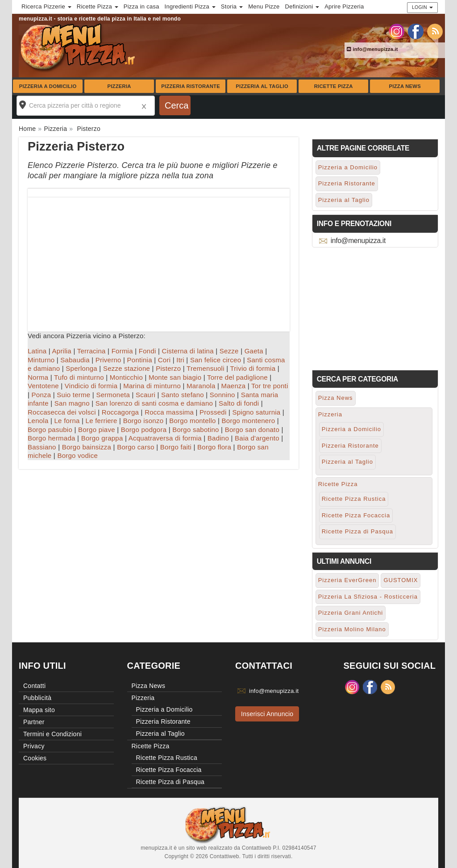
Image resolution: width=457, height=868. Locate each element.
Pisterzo (168, 368)
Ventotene (43, 386)
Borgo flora (214, 447)
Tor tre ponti (270, 386)
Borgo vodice (77, 455)
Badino (218, 438)
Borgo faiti (176, 447)
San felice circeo (216, 360)
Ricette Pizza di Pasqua (357, 531)
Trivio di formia (253, 368)
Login (422, 7)
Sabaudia (75, 360)
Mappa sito (39, 710)
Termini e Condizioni (52, 734)
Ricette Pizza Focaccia (356, 515)
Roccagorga (120, 412)
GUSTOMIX (401, 580)
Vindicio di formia (91, 386)
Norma (38, 377)
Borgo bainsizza (87, 447)
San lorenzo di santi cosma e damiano (154, 403)
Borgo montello (192, 421)
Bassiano (42, 447)
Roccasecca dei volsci (62, 412)
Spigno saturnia (256, 412)
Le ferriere (102, 421)
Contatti (34, 686)
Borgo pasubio (50, 430)
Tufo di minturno (79, 377)
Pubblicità (37, 698)
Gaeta (254, 351)
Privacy (34, 746)
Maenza (233, 386)
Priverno (108, 360)
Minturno (41, 360)
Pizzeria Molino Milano (352, 629)
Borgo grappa (102, 438)
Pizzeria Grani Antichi (351, 613)
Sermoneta (113, 395)
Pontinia (140, 360)
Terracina (91, 351)
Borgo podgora (144, 430)
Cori (164, 360)
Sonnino (222, 395)
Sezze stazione (127, 368)
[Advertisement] (159, 260)
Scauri (145, 395)
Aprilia (62, 351)
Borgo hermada (52, 438)
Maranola (201, 386)
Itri (180, 360)
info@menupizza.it (372, 49)
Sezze (229, 351)
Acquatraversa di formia (165, 438)
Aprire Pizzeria (344, 6)
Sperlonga (81, 368)
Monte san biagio (175, 377)
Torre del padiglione (237, 377)
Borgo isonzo (143, 421)
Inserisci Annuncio (267, 714)
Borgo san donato (252, 430)
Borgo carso (136, 447)
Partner (34, 722)
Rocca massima (169, 412)
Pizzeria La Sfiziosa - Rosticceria (368, 597)
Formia (122, 351)
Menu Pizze (264, 6)
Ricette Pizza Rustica (354, 499)
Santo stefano (183, 395)
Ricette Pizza (334, 86)
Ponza (42, 395)
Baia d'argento (257, 438)
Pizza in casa (141, 6)
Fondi (147, 351)
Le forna (67, 421)
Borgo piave (97, 430)
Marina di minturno (152, 386)
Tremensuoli (206, 368)
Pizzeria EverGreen (347, 580)
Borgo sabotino (195, 430)
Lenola (38, 421)
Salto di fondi (239, 403)
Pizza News (405, 86)
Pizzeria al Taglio (262, 86)
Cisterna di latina (188, 351)
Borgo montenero (249, 421)
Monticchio (126, 377)
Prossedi (213, 412)
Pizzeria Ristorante (191, 86)
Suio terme (73, 395)
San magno (72, 403)
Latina (37, 351)
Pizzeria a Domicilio (48, 86)
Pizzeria (119, 86)
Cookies (35, 758)
